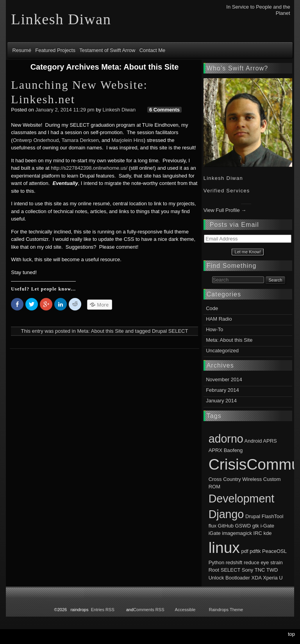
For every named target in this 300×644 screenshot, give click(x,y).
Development (241, 499)
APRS (270, 441)
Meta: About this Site (100, 331)
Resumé (22, 50)
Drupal (159, 331)
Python (216, 562)
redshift (234, 562)
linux (224, 548)
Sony (248, 570)
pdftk (255, 551)
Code (212, 308)
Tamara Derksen (80, 140)
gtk (256, 526)
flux (212, 526)
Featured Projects (55, 50)
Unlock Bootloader (229, 578)
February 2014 (222, 390)
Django (226, 514)
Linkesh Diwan (119, 110)
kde (268, 533)
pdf (245, 551)
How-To (214, 329)
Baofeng (233, 450)
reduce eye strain (263, 562)
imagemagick (237, 533)
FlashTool (273, 516)
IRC (258, 533)
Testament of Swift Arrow (107, 50)
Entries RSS (103, 610)
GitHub (226, 526)
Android (253, 441)
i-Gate (267, 526)
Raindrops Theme (226, 610)
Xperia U (273, 578)
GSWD (243, 526)
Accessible (185, 610)
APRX (215, 450)
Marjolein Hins (127, 140)
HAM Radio (219, 319)
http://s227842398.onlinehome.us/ (89, 168)
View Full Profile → (225, 210)
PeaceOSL (274, 551)
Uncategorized (222, 351)
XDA (257, 578)
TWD (272, 570)
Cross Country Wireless (235, 479)
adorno (226, 439)
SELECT (178, 331)
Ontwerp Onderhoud (36, 140)
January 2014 (221, 401)
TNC (260, 570)
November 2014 (224, 379)
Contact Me (152, 50)
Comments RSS (149, 610)
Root (214, 570)
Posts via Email (234, 225)
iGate (215, 533)
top (291, 634)
